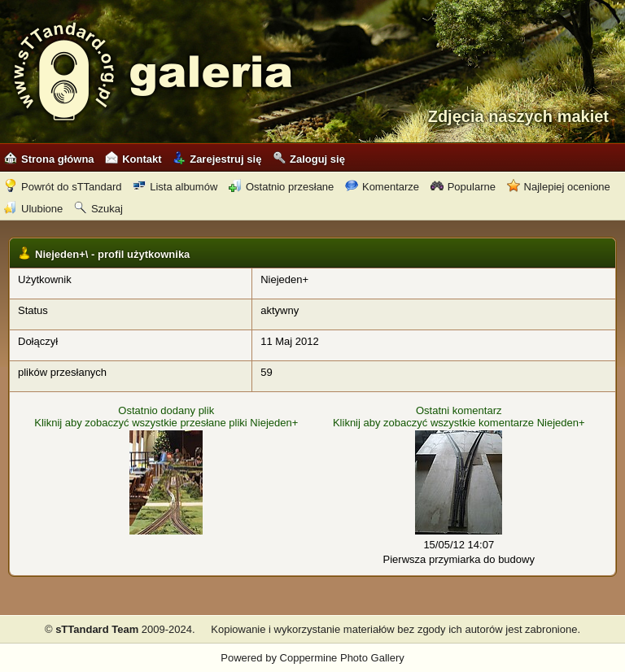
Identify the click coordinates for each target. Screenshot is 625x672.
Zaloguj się (309, 159)
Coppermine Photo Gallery (342, 658)
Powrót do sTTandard (63, 187)
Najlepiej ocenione (559, 187)
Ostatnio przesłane (281, 187)
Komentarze (382, 187)
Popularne (463, 187)
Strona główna (49, 159)
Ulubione (33, 209)
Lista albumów (175, 187)
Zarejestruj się (217, 159)
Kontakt (133, 159)
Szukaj (98, 209)
